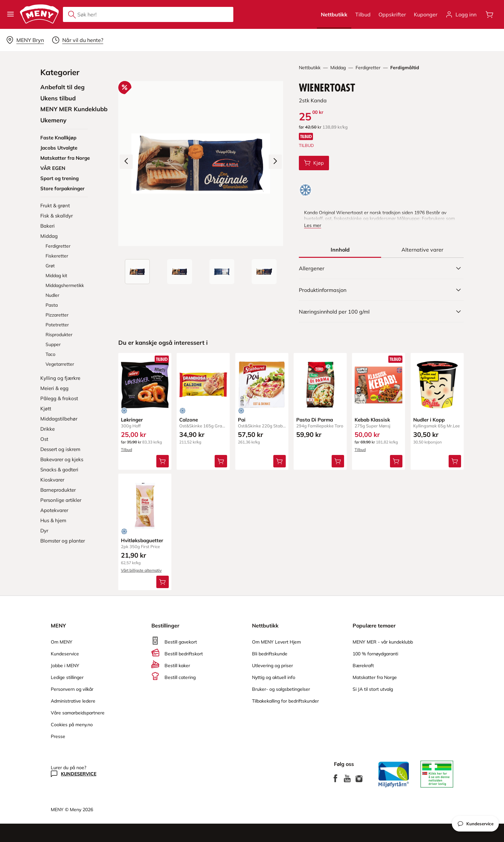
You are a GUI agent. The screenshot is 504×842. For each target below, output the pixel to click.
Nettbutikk (334, 14)
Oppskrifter (392, 14)
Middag (338, 68)
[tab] (340, 250)
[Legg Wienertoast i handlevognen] (314, 163)
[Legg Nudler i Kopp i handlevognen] (455, 461)
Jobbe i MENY (65, 666)
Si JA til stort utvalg (373, 689)
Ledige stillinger (67, 677)
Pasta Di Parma (315, 420)
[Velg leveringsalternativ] (25, 40)
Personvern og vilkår (72, 689)
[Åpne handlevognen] (490, 14)
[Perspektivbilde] (264, 272)
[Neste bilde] (275, 162)
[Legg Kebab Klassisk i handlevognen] (397, 461)
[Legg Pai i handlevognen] (280, 461)
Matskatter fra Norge (375, 677)
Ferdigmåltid (405, 68)
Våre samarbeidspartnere (78, 713)
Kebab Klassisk (372, 420)
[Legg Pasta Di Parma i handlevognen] (338, 461)
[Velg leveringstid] (78, 40)
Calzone (189, 420)
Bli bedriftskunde (270, 654)
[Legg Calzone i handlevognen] (221, 461)
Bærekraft (363, 666)
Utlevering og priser (272, 666)
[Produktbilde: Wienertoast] (137, 272)
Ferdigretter (368, 68)
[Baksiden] (222, 272)
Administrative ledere (73, 701)
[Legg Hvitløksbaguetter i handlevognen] (163, 582)
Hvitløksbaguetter (142, 540)
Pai (242, 420)
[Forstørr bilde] (201, 164)
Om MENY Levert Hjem (276, 642)
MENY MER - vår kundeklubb (383, 642)
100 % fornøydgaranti (375, 654)
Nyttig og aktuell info (274, 677)
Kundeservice (65, 654)
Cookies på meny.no (72, 725)
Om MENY (62, 642)
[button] (10, 14)
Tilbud (363, 14)
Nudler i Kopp (429, 420)
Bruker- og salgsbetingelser (281, 689)
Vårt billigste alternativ (141, 570)
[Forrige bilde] (126, 162)
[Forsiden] (180, 272)
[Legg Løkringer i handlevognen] (163, 461)
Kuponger (426, 14)
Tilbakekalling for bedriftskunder (285, 701)
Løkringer (132, 420)
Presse (58, 736)
